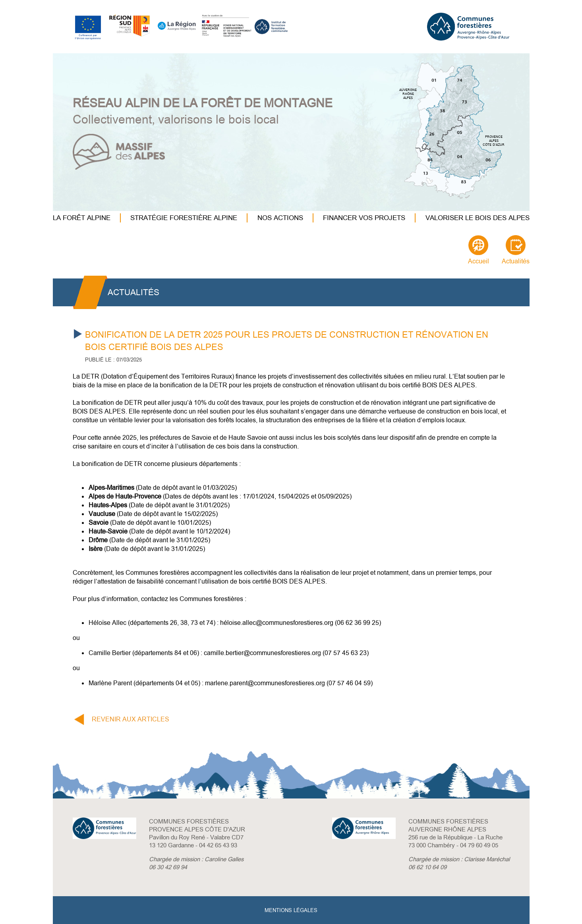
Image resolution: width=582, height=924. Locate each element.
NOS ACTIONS (280, 218)
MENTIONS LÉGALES (291, 910)
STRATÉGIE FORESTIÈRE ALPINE (184, 218)
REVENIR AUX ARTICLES (131, 719)
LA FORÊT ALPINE (82, 218)
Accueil (479, 261)
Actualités (516, 261)
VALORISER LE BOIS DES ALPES (478, 218)
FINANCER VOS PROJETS (364, 218)
